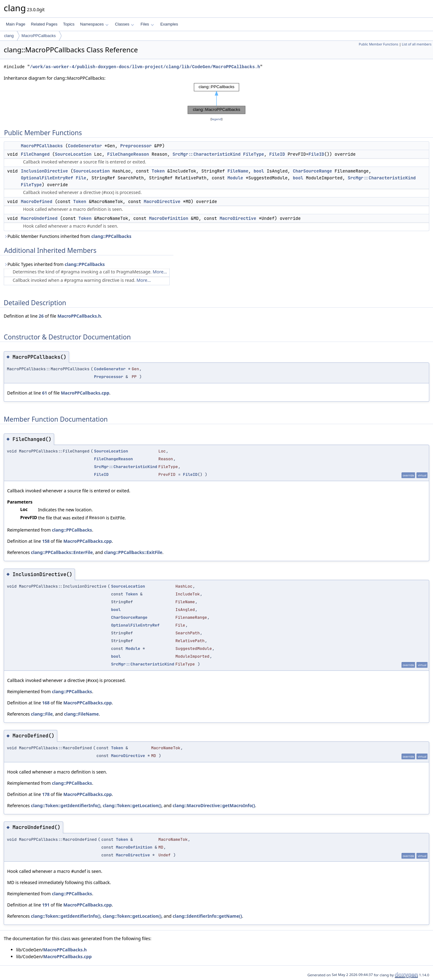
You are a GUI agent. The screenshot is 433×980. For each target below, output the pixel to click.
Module (235, 178)
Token (158, 171)
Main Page (16, 24)
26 (41, 316)
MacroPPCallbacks (39, 36)
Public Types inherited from (54, 264)
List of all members (417, 44)
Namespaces (94, 24)
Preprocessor (136, 146)
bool (259, 171)
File (81, 178)
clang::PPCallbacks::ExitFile (133, 552)
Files (147, 24)
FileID (277, 154)
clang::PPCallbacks (111, 236)
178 (46, 794)
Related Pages (44, 24)
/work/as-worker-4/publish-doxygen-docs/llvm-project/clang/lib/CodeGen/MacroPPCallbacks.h (145, 67)
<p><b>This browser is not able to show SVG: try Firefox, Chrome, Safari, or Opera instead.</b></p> (216, 99)
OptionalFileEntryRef (47, 178)
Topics (69, 24)
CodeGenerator (85, 146)
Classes (125, 24)
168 (46, 703)
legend (217, 119)
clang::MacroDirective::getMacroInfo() (214, 805)
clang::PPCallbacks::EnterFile (62, 552)
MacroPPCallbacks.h (79, 316)
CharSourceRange (313, 171)
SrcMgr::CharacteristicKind (206, 154)
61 (45, 393)
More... (160, 272)
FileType (254, 154)
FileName (238, 171)
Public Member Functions (378, 44)
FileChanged (35, 154)
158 (46, 541)
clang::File (42, 714)
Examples (169, 24)
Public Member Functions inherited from (68, 236)
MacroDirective (162, 201)
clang (9, 36)
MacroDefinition (169, 218)
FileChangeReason (128, 154)
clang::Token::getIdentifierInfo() (66, 805)
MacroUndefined (39, 218)
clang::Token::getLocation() (132, 805)
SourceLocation (73, 154)
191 (46, 905)
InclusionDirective (44, 171)
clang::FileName (81, 714)
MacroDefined (37, 201)
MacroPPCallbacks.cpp (85, 393)
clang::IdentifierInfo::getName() (207, 916)
